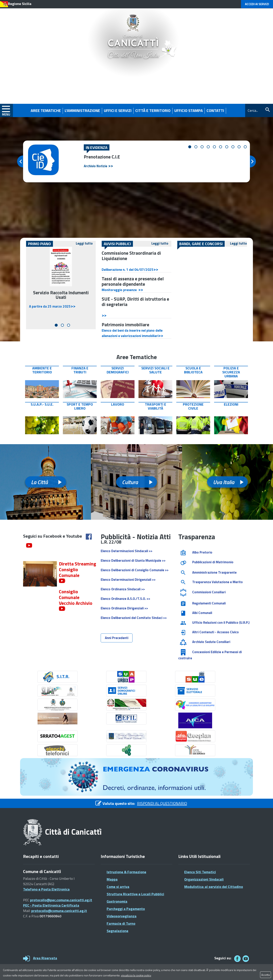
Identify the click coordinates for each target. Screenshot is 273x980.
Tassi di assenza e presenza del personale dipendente (133, 281)
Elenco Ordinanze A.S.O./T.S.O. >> (125, 599)
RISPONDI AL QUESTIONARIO (162, 803)
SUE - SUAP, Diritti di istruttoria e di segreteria (135, 302)
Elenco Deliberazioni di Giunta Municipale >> (133, 560)
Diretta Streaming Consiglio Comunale (78, 569)
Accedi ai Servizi (257, 4)
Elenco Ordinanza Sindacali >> (123, 589)
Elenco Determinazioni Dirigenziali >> (128, 580)
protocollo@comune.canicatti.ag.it (59, 911)
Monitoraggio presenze (120, 290)
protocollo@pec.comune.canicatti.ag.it (61, 900)
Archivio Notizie (96, 166)
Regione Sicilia (20, 4)
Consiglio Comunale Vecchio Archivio (76, 597)
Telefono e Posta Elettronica (46, 889)
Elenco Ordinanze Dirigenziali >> (124, 608)
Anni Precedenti (117, 638)
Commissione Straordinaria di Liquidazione (131, 256)
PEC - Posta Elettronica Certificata (51, 905)
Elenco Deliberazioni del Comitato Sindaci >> (134, 618)
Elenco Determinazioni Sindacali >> (127, 551)
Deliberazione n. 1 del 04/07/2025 (128, 270)
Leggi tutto (84, 243)
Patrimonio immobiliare (125, 325)
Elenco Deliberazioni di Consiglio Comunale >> (135, 570)
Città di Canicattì (73, 832)
